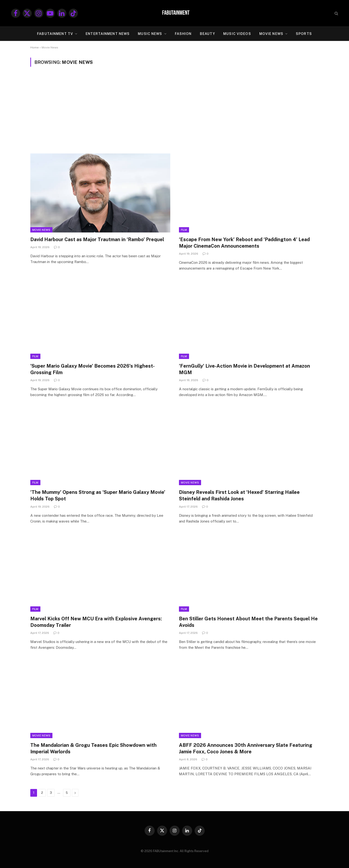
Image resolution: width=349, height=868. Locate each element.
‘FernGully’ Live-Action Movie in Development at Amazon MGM (244, 369)
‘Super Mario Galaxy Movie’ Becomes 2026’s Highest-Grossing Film (92, 369)
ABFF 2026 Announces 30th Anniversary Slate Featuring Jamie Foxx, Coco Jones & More (246, 748)
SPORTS (304, 34)
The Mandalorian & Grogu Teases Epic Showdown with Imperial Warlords (93, 748)
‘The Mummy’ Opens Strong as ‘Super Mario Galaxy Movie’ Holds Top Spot (98, 495)
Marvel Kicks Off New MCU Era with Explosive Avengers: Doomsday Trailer (96, 622)
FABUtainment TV (55, 34)
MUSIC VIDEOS (237, 34)
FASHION (183, 34)
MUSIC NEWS (150, 34)
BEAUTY (208, 34)
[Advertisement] (175, 110)
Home (35, 47)
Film (184, 230)
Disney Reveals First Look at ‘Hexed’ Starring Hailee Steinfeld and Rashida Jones (239, 495)
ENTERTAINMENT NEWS (108, 34)
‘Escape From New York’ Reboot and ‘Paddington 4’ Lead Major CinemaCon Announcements (244, 243)
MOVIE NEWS (271, 34)
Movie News (41, 230)
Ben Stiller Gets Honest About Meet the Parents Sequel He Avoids (248, 622)
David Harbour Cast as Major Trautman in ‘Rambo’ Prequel (97, 239)
